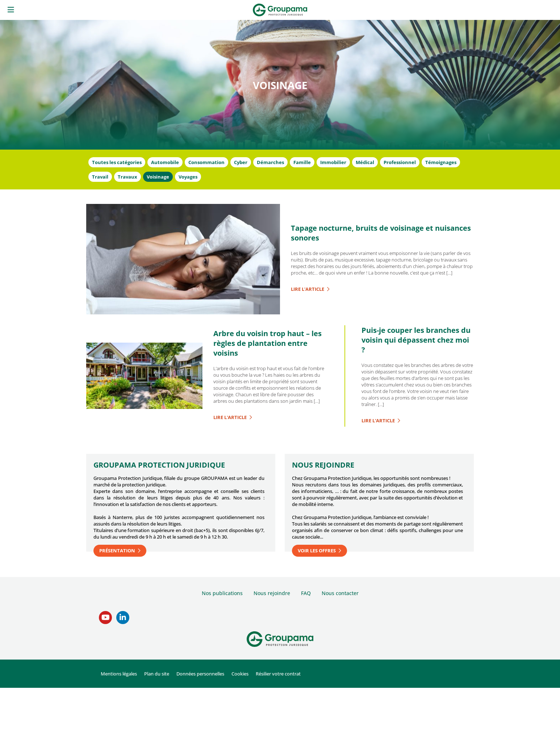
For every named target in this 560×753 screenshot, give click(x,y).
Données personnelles (200, 674)
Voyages (188, 177)
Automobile (165, 162)
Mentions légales (119, 674)
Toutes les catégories (117, 162)
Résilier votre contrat (278, 674)
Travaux (128, 177)
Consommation (206, 162)
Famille (302, 162)
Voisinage (158, 177)
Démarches (270, 162)
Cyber (241, 162)
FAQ (306, 593)
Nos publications (222, 593)
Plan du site (157, 674)
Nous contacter (340, 593)
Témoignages (441, 162)
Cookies (240, 674)
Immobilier (333, 162)
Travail (100, 177)
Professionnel (400, 162)
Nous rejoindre (272, 593)
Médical (365, 162)
